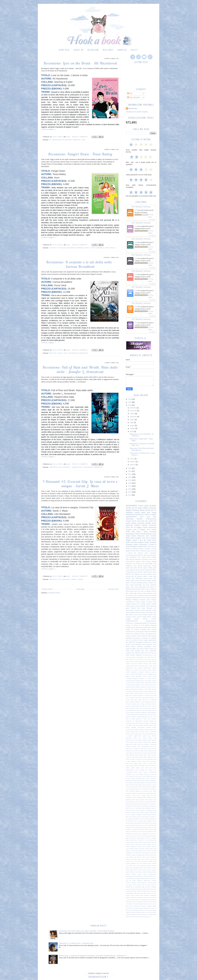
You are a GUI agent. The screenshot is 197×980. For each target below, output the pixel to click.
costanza (154, 672)
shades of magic (141, 891)
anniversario (130, 632)
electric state (129, 785)
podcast (150, 872)
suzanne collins (142, 576)
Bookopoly (129, 721)
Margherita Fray (144, 587)
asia (142, 744)
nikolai (147, 859)
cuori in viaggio (148, 674)
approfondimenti (131, 517)
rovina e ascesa (137, 885)
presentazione (130, 561)
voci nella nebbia (152, 914)
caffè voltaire (143, 757)
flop (152, 795)
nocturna (128, 861)
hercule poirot (142, 593)
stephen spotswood (131, 898)
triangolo (149, 906)
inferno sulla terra (137, 817)
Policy (134, 50)
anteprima (142, 600)
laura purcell (151, 834)
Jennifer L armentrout (73, 467)
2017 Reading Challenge (141, 287)
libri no (144, 840)
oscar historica (143, 863)
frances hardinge (137, 797)
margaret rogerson (151, 846)
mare (144, 846)
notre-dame (144, 861)
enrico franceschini (143, 787)
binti (152, 753)
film (151, 683)
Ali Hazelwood (55, 140)
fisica (149, 795)
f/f (147, 636)
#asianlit (132, 713)
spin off (134, 576)
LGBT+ (138, 551)
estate (131, 593)
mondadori (134, 546)
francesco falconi (131, 685)
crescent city (55, 579)
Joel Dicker (129, 725)
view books (152, 219)
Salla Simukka (152, 661)
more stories (129, 857)
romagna (134, 883)
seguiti (144, 889)
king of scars (149, 823)
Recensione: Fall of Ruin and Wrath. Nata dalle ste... (142, 449)
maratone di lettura (136, 846)
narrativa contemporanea (146, 519)
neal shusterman (137, 644)
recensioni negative (137, 542)
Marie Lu (153, 587)
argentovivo (129, 744)
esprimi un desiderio (151, 789)
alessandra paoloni (132, 738)
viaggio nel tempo (131, 912)
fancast (130, 683)
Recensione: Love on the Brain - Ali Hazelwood (80, 63)
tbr (136, 710)
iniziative (154, 557)
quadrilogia (148, 646)
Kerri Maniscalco (137, 578)
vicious (143, 912)
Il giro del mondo (145, 540)
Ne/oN (141, 661)
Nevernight (129, 598)
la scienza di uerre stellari (145, 832)
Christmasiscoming (132, 555)
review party (143, 506)
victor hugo (149, 912)
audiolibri (128, 746)
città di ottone (134, 766)
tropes (141, 908)
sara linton (148, 887)
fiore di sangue (141, 795)
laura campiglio (143, 834)
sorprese (154, 708)
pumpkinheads (137, 876)
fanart (127, 791)
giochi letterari (131, 608)
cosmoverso (153, 774)
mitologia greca (141, 855)
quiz (144, 585)
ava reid (133, 749)
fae (135, 553)
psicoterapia (129, 876)
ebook (133, 681)
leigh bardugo (130, 559)
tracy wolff (145, 710)
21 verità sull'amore (135, 719)
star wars (145, 651)
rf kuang (146, 649)
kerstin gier (129, 823)
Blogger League (132, 540)
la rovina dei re (133, 832)
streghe (128, 619)
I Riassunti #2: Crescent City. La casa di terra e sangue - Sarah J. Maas (80, 484)
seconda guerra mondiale (138, 706)
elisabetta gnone (139, 681)
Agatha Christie (131, 551)
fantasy (136, 510)
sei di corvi (148, 706)
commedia (147, 549)
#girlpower (144, 713)
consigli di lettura (146, 602)
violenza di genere (142, 914)
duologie (128, 681)
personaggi (138, 585)
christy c (146, 764)
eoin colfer (129, 789)
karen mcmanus (138, 821)
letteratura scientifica (141, 559)
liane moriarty (130, 840)
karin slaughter (148, 821)
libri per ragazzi (143, 568)
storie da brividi (152, 898)
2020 (130, 477)
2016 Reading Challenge (141, 303)
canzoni (154, 757)
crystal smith (149, 776)
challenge (133, 761)
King (134, 725)
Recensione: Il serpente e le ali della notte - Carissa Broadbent (80, 264)
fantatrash (129, 793)
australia (134, 746)
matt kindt (134, 851)
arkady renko (137, 744)
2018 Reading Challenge (141, 271)
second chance (138, 889)
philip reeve (133, 870)
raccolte (154, 549)
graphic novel (141, 538)
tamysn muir (138, 900)
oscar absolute (147, 644)
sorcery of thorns (152, 893)
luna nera (138, 842)
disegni (150, 783)
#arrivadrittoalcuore (147, 655)
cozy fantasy (135, 634)
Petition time (153, 729)
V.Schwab (143, 629)
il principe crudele (139, 810)
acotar (132, 734)
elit (143, 785)
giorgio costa (152, 800)
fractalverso (129, 797)
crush (144, 776)
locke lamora (136, 698)
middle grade (152, 568)
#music (154, 715)
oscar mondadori (150, 553)
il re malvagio (148, 810)
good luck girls (152, 802)
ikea (143, 808)
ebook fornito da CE (148, 510)
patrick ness (129, 868)
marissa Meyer (149, 849)
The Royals (135, 629)
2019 (130, 480)
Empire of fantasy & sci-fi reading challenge (141, 625)
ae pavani (129, 736)
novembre (134, 411)
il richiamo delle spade (150, 812)
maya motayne (147, 851)
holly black (141, 608)
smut (141, 708)
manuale (137, 610)
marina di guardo (139, 849)
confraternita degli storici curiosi (137, 772)
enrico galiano (152, 787)
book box (137, 591)
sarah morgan (141, 704)
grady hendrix (132, 804)
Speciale (140, 664)
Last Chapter (139, 725)
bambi (142, 749)
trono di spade (135, 908)
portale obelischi (131, 874)
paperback (143, 866)
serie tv (136, 530)
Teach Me (138, 732)
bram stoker (148, 755)
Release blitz (137, 598)
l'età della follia (152, 825)
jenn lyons (145, 819)
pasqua (149, 866)
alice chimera (143, 738)
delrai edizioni (131, 538)
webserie (128, 917)
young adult (140, 512)
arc (135, 632)
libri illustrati (136, 574)
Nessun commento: (80, 137)
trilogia (154, 513)
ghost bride (145, 800)
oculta (155, 861)
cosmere (146, 774)
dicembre (133, 408)
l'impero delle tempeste (136, 693)
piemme (149, 870)
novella (140, 700)
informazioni (146, 817)
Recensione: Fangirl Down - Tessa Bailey (80, 154)
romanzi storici (131, 521)
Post (130, 94)
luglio (132, 423)
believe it (132, 753)
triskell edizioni (152, 710)
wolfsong (139, 655)
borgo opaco (148, 578)
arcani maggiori (152, 742)
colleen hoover (135, 768)
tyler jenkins (151, 908)
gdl (140, 800)
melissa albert (150, 698)
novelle (151, 521)
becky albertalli (148, 751)
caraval (136, 670)
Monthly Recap (145, 551)
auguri (131, 591)
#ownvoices (129, 623)
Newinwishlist (141, 727)
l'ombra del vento (131, 827)
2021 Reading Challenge (141, 223)
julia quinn (134, 568)
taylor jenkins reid (146, 900)
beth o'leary (147, 753)
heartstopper (146, 806)
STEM (83, 140)
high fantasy (132, 687)
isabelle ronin (138, 819)
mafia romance (142, 844)
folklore (154, 683)
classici (145, 527)
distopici (134, 523)
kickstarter (135, 823)
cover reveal (141, 557)
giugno (132, 426)
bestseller (140, 668)
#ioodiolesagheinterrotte (132, 715)
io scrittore (152, 817)
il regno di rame (135, 812)
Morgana (136, 661)
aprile (132, 432)
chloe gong (129, 764)
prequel (145, 615)
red (130, 880)
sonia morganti (135, 651)
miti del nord (153, 853)
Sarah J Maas (77, 579)
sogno (145, 893)
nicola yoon (141, 859)
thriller (128, 523)
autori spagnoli (151, 600)
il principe (148, 687)
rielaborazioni (147, 880)
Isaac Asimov (138, 572)
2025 (130, 402)
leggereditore (152, 640)
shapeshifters (129, 893)
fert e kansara (138, 793)
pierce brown (133, 615)
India (133, 723)
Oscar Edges (135, 729)
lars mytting (134, 834)
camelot (149, 757)
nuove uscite (152, 559)
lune (142, 842)
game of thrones (131, 583)
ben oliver (137, 753)
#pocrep (128, 717)
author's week (142, 555)
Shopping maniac (132, 544)
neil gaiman (134, 859)
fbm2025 (143, 606)
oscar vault (63, 353)
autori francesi (148, 572)
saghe (134, 704)
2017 (130, 486)
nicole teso (134, 700)
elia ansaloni (139, 785)
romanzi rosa (132, 595)
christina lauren (138, 764)
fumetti (154, 797)
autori (154, 540)
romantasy (84, 353)
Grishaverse (130, 572)
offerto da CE (146, 700)
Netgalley (133, 727)
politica (154, 872)
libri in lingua (133, 695)
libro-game (140, 695)
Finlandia (145, 721)
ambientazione (130, 740)
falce (149, 636)
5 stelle (150, 576)
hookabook (152, 806)
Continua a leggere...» (49, 129)
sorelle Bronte (147, 708)
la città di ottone (147, 827)
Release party (141, 589)
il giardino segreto (150, 808)
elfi (134, 785)
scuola (132, 889)
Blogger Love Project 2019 (146, 657)
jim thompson (135, 691)
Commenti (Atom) (54, 593)
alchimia (154, 736)
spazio (133, 895)
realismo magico (131, 649)
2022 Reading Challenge (141, 207)
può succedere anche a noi (149, 876)
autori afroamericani (143, 746)
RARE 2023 (130, 532)
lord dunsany (150, 840)
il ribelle (141, 812)
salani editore (147, 617)
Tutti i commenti (134, 97)
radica (134, 878)
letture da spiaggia (151, 838)
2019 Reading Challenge (141, 255)
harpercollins (55, 467)
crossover (140, 776)
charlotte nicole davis (143, 761)
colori (143, 768)
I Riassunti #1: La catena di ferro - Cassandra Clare (76, 943)
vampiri (140, 546)
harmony (139, 806)
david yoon (142, 781)
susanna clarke (130, 900)
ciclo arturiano (143, 670)
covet (127, 776)
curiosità (133, 778)
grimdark (140, 583)
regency (154, 538)
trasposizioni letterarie (140, 906)
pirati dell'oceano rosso (132, 872)
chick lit (143, 591)
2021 (130, 474)
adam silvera (146, 734)
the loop (143, 902)
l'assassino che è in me (142, 825)
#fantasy (129, 512)
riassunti (66, 579)
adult (127, 591)
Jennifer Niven (147, 627)
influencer (150, 608)
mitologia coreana (131, 855)
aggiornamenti (138, 736)
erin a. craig (142, 789)
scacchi (128, 889)
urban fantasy (146, 561)
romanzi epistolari (142, 883)
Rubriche (122, 50)
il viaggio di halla (141, 815)
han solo (134, 806)
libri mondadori (138, 642)
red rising (140, 649)
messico (154, 851)
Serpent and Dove (131, 664)
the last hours (150, 653)
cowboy (131, 776)
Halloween (129, 564)
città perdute (141, 766)
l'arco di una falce (132, 640)
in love (130, 817)
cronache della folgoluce (136, 674)
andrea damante (152, 740)
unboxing (135, 910)
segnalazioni (130, 534)
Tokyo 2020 (144, 732)
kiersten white (142, 823)
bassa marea (148, 749)
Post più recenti (47, 589)
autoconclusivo (152, 555)
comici (137, 770)
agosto (132, 420)
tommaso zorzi (148, 904)
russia (152, 885)
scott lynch (148, 704)
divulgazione (135, 678)
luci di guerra (132, 842)
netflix (128, 542)
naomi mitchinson (151, 857)
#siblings (133, 717)
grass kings (140, 804)
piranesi (154, 870)
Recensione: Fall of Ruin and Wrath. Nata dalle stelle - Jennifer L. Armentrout (80, 369)
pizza (141, 872)
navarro (128, 859)
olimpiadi (154, 700)
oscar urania (136, 866)
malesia (128, 846)
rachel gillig (129, 878)
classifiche (134, 672)
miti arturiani (145, 853)
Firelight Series (131, 627)
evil (152, 681)
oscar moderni (152, 863)
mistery (143, 610)
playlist (133, 646)
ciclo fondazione (131, 557)
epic (133, 789)
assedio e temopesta (150, 744)
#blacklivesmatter (151, 621)
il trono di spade (131, 815)
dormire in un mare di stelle (148, 678)
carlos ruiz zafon (130, 759)
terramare (131, 902)
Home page (64, 50)
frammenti (153, 606)
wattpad (154, 561)
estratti (144, 636)
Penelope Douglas (144, 729)
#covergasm (138, 713)
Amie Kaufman (152, 719)
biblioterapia (147, 668)
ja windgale (153, 638)
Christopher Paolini (143, 595)
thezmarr (139, 710)
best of (142, 753)
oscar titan (129, 866)
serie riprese (150, 889)
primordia (140, 646)
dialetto (143, 783)
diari (146, 783)
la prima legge (143, 640)
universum (141, 910)
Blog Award (136, 657)
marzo (132, 459)
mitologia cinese (151, 610)
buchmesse (143, 544)
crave (127, 674)
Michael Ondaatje (148, 725)
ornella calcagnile (131, 863)
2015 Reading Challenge (141, 319)
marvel (144, 698)
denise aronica (147, 676)
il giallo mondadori (140, 687)
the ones (148, 902)
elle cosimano (148, 785)
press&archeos (152, 874)
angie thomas (130, 742)
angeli (132, 666)
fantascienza (140, 515)
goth (127, 804)
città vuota (148, 766)
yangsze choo (147, 917)
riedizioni (137, 702)
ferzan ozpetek (146, 793)
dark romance (151, 536)
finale (148, 606)
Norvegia (128, 729)
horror (148, 538)
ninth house (153, 859)
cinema (128, 634)
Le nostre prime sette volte (142, 659)
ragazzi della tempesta (142, 878)
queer (154, 646)
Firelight (151, 721)
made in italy (134, 844)
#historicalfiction (152, 713)
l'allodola (133, 825)
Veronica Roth (147, 664)
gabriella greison (131, 800)
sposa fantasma (145, 895)
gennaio (133, 465)
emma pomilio (134, 787)
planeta (145, 872)
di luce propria (136, 783)
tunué (127, 713)
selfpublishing (131, 515)
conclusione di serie (133, 602)
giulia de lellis (143, 802)
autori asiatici (149, 666)
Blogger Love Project (148, 530)
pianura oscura (142, 870)
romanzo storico (131, 617)
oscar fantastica (131, 570)
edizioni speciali (151, 604)
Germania (129, 723)
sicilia (135, 893)
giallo (135, 593)
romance (76, 140)
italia (130, 691)
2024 (130, 405)
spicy (87, 248)
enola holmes (130, 606)
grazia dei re (147, 804)
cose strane (140, 774)
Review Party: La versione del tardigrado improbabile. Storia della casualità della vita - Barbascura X (93, 956)
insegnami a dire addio (144, 689)
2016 (130, 489)
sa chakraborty (137, 887)
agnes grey (147, 736)
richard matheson (137, 880)
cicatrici (151, 764)
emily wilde (148, 681)
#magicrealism (143, 715)
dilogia (147, 542)
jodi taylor (131, 821)
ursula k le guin (148, 910)
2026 (130, 399)
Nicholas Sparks (151, 727)
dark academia (134, 781)
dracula (154, 783)
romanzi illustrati (145, 702)
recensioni (67, 140)
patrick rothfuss (130, 702)
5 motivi (144, 719)
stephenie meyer (142, 898)
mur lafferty (137, 857)
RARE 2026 (147, 546)
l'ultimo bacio (139, 827)
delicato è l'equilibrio (151, 781)
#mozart (150, 715)
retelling (137, 525)
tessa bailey (110, 248)
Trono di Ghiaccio (151, 589)
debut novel (135, 581)
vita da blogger (136, 527)
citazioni (128, 672)
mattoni (140, 851)
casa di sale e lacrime (141, 759)
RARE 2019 (152, 564)
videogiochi (133, 914)
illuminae (148, 815)
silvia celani (140, 893)
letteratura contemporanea (138, 838)
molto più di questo (151, 855)
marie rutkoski (130, 849)
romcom (139, 617)
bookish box (129, 670)
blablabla (153, 632)
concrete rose (152, 770)
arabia (145, 742)
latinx (127, 695)
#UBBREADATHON (132, 621)
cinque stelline (152, 670)
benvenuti (147, 632)
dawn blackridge (136, 676)
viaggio (154, 910)
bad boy (138, 749)
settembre (134, 417)
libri (155, 521)
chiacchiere (153, 761)
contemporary (153, 772)
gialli (149, 513)
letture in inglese (57, 248)
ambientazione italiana (140, 740)
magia (149, 844)
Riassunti (108, 50)
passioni (154, 866)
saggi (143, 887)
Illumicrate (139, 627)
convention (141, 672)
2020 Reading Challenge (141, 239)
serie (139, 521)
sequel (154, 617)
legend (128, 838)
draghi (150, 634)
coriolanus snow (131, 774)
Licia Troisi (144, 564)
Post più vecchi (113, 589)
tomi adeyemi (140, 904)
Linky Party (134, 587)
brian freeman (136, 757)
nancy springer (130, 612)
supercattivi (153, 651)
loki (141, 698)
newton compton (140, 612)
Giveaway (153, 542)
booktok (53, 353)
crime (135, 776)
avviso (135, 668)
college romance (151, 591)
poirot (140, 615)
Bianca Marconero (138, 536)
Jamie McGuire (139, 723)
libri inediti (129, 642)
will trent (141, 917)
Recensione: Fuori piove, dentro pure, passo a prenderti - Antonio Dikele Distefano (87, 931)
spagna (128, 895)
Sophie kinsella (130, 732)
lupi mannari (147, 842)
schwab (128, 576)
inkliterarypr (134, 689)
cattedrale (150, 759)
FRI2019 (131, 659)
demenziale (129, 783)
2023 (130, 468)
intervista (149, 593)
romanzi (138, 561)
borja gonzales (139, 755)
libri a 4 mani (138, 840)
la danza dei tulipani (143, 829)
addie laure (153, 734)
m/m (141, 574)
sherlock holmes (134, 708)
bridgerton (129, 566)
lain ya (154, 693)
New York (146, 661)
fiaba (151, 793)
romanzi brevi (152, 615)
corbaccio (148, 672)
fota (155, 795)
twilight (145, 908)
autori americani (139, 666)
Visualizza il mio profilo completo (137, 112)
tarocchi (154, 619)
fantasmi (132, 791)
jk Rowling (151, 819)
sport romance (97, 248)
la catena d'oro (148, 693)
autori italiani (143, 508)
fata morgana (137, 683)
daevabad (139, 778)
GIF (155, 721)
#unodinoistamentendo (143, 717)
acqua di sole (138, 734)
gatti (137, 800)
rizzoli (154, 574)
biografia (154, 668)
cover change (138, 566)
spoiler (137, 895)
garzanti (140, 553)
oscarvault (153, 532)
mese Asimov (148, 574)
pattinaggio (136, 868)
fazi (133, 793)
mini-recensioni (137, 853)
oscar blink (149, 612)
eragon (136, 789)
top (153, 904)
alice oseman (152, 629)
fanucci (137, 606)
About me (79, 50)
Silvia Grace (133, 109)
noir (132, 861)
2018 (130, 483)
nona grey (137, 861)
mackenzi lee (147, 642)
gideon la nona (140, 685)
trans (131, 906)
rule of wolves (146, 885)
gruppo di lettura (148, 583)
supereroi (129, 653)
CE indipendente (137, 721)
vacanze (132, 655)
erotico (139, 636)
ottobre (133, 414)
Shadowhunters (147, 534)
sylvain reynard (141, 619)
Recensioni (93, 50)
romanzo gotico (152, 883)
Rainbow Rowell (131, 589)
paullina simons (143, 868)
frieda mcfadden (147, 797)
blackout (132, 755)
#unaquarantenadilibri (140, 623)
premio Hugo (142, 874)
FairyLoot (138, 534)
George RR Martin (151, 570)
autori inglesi (140, 632)
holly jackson (137, 638)
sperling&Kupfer (130, 710)
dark (127, 593)
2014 (130, 495)
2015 (130, 492)
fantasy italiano (151, 581)
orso (137, 863)
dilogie (143, 604)
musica (143, 857)
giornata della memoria (132, 802)
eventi (148, 557)
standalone (153, 895)
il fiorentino (145, 638)
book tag (144, 521)
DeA (150, 595)
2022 (130, 471)
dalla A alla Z (146, 778)
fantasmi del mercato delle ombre (146, 791)
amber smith (152, 738)
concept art (143, 770)
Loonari (132, 661)
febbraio (133, 462)
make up (154, 844)
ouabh (132, 585)
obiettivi (150, 861)
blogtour (129, 510)
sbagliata (154, 887)
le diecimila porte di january (149, 836)
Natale (154, 595)
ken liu (154, 821)
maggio (133, 428)
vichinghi (139, 912)
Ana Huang (129, 657)
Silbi (136, 210)
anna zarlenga (138, 742)
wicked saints (135, 917)
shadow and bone (151, 891)
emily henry (143, 581)
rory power (129, 885)
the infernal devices (139, 653)
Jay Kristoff (137, 564)
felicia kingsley (145, 683)
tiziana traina (132, 904)
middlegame (129, 853)
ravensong (152, 878)
